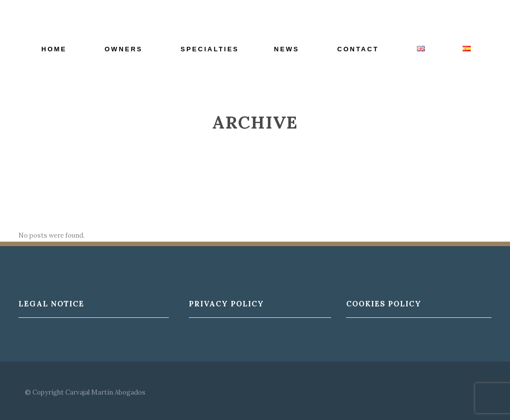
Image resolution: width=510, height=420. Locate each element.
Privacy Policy (226, 304)
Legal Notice (51, 304)
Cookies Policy (384, 304)
